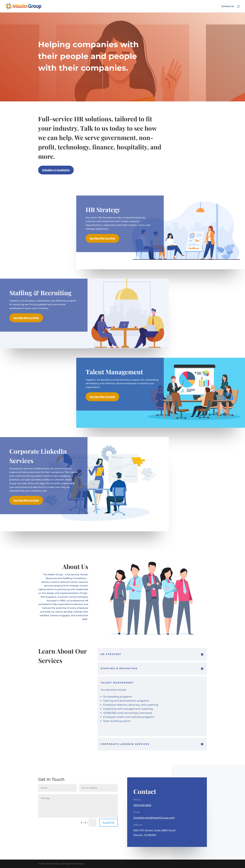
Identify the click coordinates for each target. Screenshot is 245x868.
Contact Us (227, 6)
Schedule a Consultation (56, 170)
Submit (109, 823)
